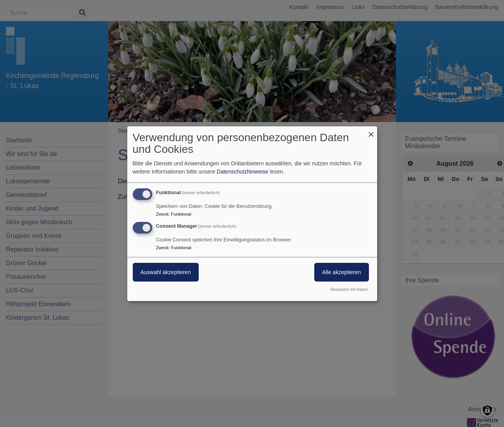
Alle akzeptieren (342, 272)
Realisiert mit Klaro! (350, 289)
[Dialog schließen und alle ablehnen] (371, 131)
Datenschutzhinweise (242, 172)
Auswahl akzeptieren (166, 272)
